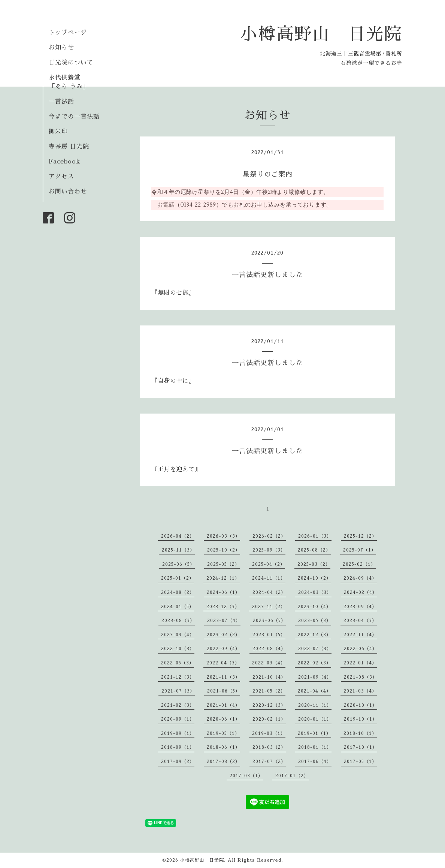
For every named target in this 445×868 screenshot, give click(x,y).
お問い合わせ (68, 192)
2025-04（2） (269, 564)
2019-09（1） (178, 733)
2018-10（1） (360, 733)
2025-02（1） (359, 564)
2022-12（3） (314, 635)
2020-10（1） (361, 705)
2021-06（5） (224, 691)
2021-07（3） (178, 691)
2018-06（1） (223, 747)
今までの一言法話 (74, 117)
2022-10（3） (178, 649)
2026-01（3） (315, 536)
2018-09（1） (178, 747)
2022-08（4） (269, 649)
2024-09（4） (360, 578)
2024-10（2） (314, 578)
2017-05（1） (360, 762)
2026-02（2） (269, 536)
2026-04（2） (178, 536)
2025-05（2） (223, 564)
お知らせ (61, 48)
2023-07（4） (224, 621)
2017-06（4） (315, 762)
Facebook (64, 162)
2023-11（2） (269, 607)
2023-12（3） (223, 607)
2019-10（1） (361, 719)
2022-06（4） (361, 649)
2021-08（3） (361, 677)
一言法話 (61, 102)
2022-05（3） (178, 663)
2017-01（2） (292, 776)
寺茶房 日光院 (69, 147)
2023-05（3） (315, 621)
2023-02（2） (223, 635)
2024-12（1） (223, 578)
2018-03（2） (269, 747)
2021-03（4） (360, 691)
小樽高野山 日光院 (321, 34)
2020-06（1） (223, 719)
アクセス (61, 177)
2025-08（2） (314, 550)
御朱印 (58, 132)
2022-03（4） (269, 663)
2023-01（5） (269, 635)
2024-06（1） (223, 592)
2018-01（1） (315, 747)
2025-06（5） (178, 564)
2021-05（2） (269, 691)
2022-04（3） (223, 663)
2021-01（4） (223, 705)
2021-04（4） (314, 691)
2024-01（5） (178, 607)
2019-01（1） (314, 733)
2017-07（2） (269, 762)
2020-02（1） (269, 719)
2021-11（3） (223, 677)
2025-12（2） (360, 536)
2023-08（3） (178, 621)
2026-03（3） (223, 536)
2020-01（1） (315, 719)
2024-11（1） (269, 578)
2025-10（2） (224, 550)
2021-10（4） (269, 677)
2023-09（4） (360, 607)
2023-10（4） (314, 607)
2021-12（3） (178, 677)
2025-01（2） (178, 578)
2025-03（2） (314, 564)
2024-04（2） (269, 592)
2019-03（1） (269, 733)
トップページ (68, 33)
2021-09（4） (315, 677)
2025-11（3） (178, 550)
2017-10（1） (361, 747)
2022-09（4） (223, 649)
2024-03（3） (315, 592)
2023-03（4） (178, 635)
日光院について (71, 63)
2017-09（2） (178, 762)
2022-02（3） (314, 663)
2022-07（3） (315, 649)
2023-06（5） (269, 621)
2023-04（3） (360, 621)
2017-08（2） (223, 762)
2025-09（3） (269, 550)
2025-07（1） (360, 550)
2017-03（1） (246, 776)
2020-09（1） (178, 719)
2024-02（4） (361, 592)
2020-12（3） (269, 705)
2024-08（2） (178, 592)
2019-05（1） (223, 733)
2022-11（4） (360, 635)
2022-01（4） (360, 663)
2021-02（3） (178, 705)
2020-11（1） (315, 705)
